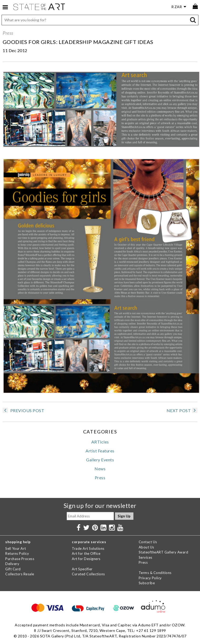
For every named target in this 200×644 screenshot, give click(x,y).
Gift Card (13, 569)
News (100, 469)
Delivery (12, 564)
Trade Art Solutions (88, 548)
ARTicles (100, 442)
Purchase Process (20, 559)
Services (146, 557)
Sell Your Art (16, 548)
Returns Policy (17, 553)
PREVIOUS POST (23, 410)
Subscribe (147, 583)
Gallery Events (100, 460)
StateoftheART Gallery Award (164, 552)
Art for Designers (86, 559)
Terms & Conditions (155, 573)
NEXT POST (182, 410)
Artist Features (100, 451)
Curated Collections (88, 574)
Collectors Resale (20, 574)
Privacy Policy (150, 578)
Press (8, 33)
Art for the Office (86, 553)
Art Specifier (82, 569)
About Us (146, 547)
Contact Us (148, 542)
